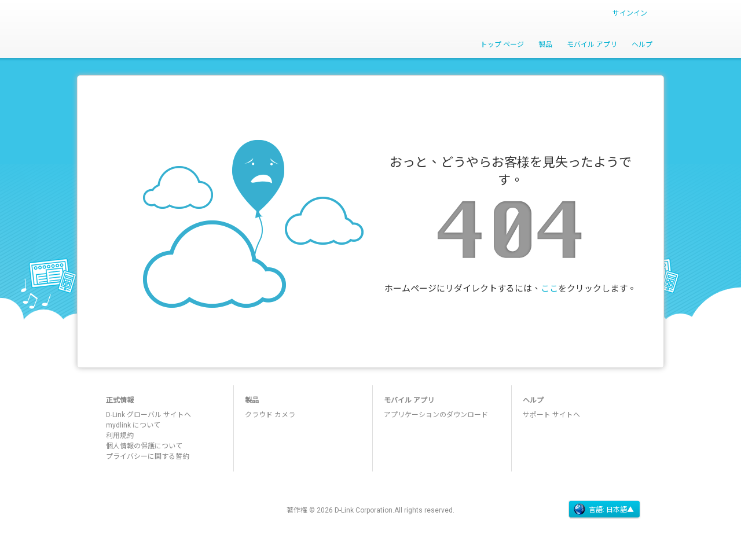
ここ (549, 289)
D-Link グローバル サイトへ (148, 415)
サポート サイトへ (551, 415)
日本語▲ (620, 510)
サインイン (630, 13)
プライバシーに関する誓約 (148, 456)
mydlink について (133, 425)
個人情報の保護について (144, 446)
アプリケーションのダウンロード (436, 415)
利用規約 (120, 436)
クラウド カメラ (270, 415)
